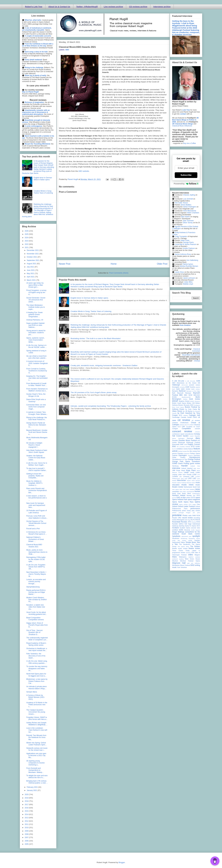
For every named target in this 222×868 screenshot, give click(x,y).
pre (194, 513)
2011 (27, 824)
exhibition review (182, 449)
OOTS (193, 498)
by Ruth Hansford (185, 413)
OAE (178, 498)
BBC (181, 395)
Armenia (182, 387)
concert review (182, 431)
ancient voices (195, 385)
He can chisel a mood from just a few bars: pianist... (37, 357)
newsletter (176, 491)
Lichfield (175, 476)
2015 (27, 811)
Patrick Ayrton (188, 264)
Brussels (187, 405)
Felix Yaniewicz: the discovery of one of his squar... (36, 656)
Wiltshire (197, 563)
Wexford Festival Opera (190, 561)
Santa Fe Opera (190, 526)
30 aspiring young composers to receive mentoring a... (35, 763)
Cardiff (189, 417)
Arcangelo (176, 387)
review (174, 520)
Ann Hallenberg (192, 260)
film (188, 451)
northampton (196, 494)
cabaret (186, 415)
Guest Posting (184, 463)
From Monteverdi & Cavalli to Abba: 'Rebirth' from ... (37, 384)
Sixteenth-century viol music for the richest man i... (37, 749)
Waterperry (183, 557)
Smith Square (196, 530)
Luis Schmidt (188, 199)
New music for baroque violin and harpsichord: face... (36, 505)
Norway (189, 495)
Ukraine (188, 553)
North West (186, 493)
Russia (194, 522)
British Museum (195, 401)
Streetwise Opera (194, 538)
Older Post (162, 264)
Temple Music (191, 542)
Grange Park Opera (181, 461)
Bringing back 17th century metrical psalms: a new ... (37, 782)
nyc (194, 495)
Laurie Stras (179, 272)
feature (191, 449)
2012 (27, 821)
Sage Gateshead (194, 524)
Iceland (193, 466)
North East (176, 493)
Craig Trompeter (181, 236)
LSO (194, 478)
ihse (199, 466)
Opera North (177, 502)
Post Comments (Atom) (119, 273)
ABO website (84, 171)
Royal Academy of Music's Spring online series (36, 644)
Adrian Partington (190, 207)
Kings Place (191, 470)
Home (114, 264)
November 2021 (33, 254)
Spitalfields (176, 536)
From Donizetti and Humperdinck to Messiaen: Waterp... (35, 770)
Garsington (183, 455)
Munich (198, 481)
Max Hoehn (186, 217)
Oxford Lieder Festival (186, 506)
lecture (180, 472)
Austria (193, 387)
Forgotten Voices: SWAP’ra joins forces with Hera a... (37, 718)
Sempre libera (32, 692)
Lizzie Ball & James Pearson (185, 244)
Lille (180, 477)
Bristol (187, 401)
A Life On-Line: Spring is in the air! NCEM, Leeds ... (36, 346)
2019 (27, 798)
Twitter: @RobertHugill (87, 7)
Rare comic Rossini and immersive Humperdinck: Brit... (37, 491)
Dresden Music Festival (188, 440)
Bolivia (185, 399)
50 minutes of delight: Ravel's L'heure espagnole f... (34, 445)
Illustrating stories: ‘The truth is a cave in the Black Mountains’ (96, 338)
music (193, 483)
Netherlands (188, 487)
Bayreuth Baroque (184, 393)
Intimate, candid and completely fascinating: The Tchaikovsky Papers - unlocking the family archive (111, 406)
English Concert (194, 444)
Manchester (182, 480)
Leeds (186, 472)
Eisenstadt (176, 444)
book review (195, 399)
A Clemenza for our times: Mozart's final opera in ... (37, 533)
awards (198, 387)
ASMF (187, 387)
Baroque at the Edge (193, 391)
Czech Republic (195, 436)
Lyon (198, 479)
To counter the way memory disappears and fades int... (37, 668)
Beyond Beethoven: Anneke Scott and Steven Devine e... (37, 432)
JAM (174, 470)
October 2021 (32, 257)
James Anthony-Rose (183, 254)
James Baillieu (186, 205)
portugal (181, 513)
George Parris (188, 242)
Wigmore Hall (179, 563)
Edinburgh (181, 442)
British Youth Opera (179, 403)
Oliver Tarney (188, 223)
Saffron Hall (183, 524)
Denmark (190, 438)
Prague (188, 513)
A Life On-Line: (190, 381)
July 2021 (31, 267)
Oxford (175, 506)
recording (197, 518)
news (198, 489)
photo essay (186, 511)
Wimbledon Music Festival (181, 565)
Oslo (198, 504)
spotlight (196, 536)
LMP (192, 476)
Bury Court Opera (178, 407)
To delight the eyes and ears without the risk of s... (37, 777)
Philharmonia (177, 511)
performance (195, 509)
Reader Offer (177, 518)
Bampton (175, 391)
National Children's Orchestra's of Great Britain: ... (35, 539)
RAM (194, 515)
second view (196, 528)
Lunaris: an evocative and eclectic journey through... (36, 582)
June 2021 (31, 270)
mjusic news (191, 481)
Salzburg (175, 526)
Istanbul (190, 468)
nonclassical (190, 492)
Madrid (174, 481)
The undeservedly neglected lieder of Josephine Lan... (37, 639)
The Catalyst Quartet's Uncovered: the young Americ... (36, 712)
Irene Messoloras (190, 211)
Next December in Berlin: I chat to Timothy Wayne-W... (36, 574)
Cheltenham (184, 423)
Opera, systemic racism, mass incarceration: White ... (35, 340)
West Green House (192, 559)
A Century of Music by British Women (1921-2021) (36, 697)
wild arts (190, 563)
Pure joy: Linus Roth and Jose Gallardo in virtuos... (37, 517)
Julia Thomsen (188, 221)
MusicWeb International (191, 355)
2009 (27, 831)
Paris (186, 509)
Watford (191, 557)
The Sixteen (195, 546)
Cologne (175, 429)
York (179, 567)
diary (198, 438)
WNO (192, 565)
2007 (27, 837)
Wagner (197, 555)
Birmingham (177, 399)
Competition (186, 429)
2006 (27, 841)
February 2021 (32, 787)
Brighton (182, 401)
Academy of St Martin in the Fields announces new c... (37, 705)
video (190, 555)
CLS (179, 427)
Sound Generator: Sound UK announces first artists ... (36, 300)
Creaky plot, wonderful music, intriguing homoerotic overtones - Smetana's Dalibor (104, 365)
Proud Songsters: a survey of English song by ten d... (36, 292)
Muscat (189, 483)
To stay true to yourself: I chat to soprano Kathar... (37, 469)
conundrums (189, 434)
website (198, 557)
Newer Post (65, 264)
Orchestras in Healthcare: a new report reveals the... (37, 649)
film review (193, 451)
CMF (183, 427)
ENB (186, 444)
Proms (185, 515)
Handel (184, 466)
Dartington (181, 438)
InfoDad (197, 361)
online (188, 498)
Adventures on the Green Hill (188, 383)
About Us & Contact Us (59, 7)
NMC (184, 492)
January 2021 (32, 790)
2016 (27, 808)
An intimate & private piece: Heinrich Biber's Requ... (37, 688)
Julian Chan (185, 240)
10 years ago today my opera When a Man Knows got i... (35, 285)
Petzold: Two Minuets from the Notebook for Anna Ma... (36, 737)
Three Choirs (178, 551)
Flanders (181, 453)
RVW (198, 522)
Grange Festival (194, 459)
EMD (182, 444)
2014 (27, 814)
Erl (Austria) (181, 447)
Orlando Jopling (189, 195)
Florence (187, 454)
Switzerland (176, 542)
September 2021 (33, 260)
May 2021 (31, 274)
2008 (27, 834)
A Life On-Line (178, 381)
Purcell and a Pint (33, 529)
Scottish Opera (185, 528)
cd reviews (196, 420)
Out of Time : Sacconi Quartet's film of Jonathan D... (34, 632)
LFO (199, 475)
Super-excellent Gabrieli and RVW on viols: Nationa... (35, 325)
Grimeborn (196, 461)
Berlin (198, 397)
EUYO (174, 449)
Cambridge (176, 417)
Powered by (186, 184)
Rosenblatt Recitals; (180, 522)
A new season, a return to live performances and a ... (36, 498)
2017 (27, 805)
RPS (190, 522)
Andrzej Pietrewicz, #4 (35, 320)
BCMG (174, 397)
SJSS (181, 530)
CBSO (195, 417)
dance (174, 438)
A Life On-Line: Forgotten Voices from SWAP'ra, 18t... (36, 567)
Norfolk (197, 491)
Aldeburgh (176, 385)
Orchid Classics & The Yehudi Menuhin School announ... (36, 523)
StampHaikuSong (33, 587)
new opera (175, 489)
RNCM (198, 520)
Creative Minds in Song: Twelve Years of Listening (91, 311)
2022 (27, 244)
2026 (27, 231)
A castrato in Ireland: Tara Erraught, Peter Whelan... (37, 413)
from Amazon (185, 325)
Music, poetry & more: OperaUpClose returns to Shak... (37, 552)
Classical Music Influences (182, 126)
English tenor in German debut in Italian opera (89, 298)
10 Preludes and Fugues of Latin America (37, 512)
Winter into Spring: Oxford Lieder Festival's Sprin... (36, 744)
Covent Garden (182, 436)
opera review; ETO (185, 504)
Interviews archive (162, 7)
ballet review (186, 389)
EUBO (198, 447)
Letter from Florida (185, 474)
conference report (178, 434)
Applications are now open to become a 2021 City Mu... (36, 756)
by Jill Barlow (188, 411)
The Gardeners (185, 544)
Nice (181, 492)
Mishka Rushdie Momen (189, 266)
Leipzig (175, 474)
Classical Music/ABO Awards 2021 (34, 546)
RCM (198, 515)
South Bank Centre (191, 534)
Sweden (197, 540)
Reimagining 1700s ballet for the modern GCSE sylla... (36, 559)
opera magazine (194, 500)
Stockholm (176, 538)
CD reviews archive (138, 7)
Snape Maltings (178, 532)
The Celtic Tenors (181, 203)
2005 (27, 844)
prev (199, 513)
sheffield (175, 530)
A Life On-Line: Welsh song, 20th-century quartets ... (37, 662)
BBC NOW (188, 395)
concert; (198, 432)
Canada (183, 417)
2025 (27, 234)
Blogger (122, 862)
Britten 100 (191, 403)
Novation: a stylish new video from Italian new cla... (36, 607)
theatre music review (180, 548)
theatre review (194, 548)
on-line (183, 498)
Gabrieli (175, 455)
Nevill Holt (196, 487)
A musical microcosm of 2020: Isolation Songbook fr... (37, 363)
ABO (67, 50)
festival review (183, 451)
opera (198, 498)
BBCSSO (197, 395)
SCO (198, 526)
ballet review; (196, 389)
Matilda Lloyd (188, 284)
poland (174, 513)
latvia (198, 470)
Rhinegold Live (182, 520)
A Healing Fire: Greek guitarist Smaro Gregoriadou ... (34, 315)
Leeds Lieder (195, 472)
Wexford (175, 561)
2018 (27, 801)
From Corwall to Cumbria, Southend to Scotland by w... (37, 371)
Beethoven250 (186, 397)
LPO (190, 478)
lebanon (175, 472)
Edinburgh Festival (193, 442)
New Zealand (190, 489)
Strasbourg (184, 538)
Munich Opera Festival (179, 483)
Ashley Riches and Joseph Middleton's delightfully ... (37, 724)
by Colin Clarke (191, 409)
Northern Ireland (179, 495)
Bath (174, 393)
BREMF (175, 401)
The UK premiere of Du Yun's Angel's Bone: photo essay (94, 392)
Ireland (184, 468)
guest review (195, 463)
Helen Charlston (193, 213)
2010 (27, 828)
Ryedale (175, 524)
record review (187, 518)
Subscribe (186, 175)
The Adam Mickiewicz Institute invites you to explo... (36, 307)
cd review (184, 420)
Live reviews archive (113, 7)
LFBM (194, 474)
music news (187, 485)
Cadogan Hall (194, 415)
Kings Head (181, 470)
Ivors (198, 468)
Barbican (182, 391)
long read (184, 479)
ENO (174, 447)
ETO (193, 447)
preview (177, 515)
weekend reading (178, 559)
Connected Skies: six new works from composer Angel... (36, 407)
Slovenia (187, 530)
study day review (179, 540)
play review (196, 511)
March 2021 (32, 280)
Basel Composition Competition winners (35, 619)
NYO (198, 495)
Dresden (175, 440)
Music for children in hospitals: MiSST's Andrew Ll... (34, 483)
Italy (195, 468)
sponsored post (186, 536)
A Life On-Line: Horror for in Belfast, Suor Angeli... (37, 464)
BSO (192, 405)
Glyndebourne (195, 457)
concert (197, 429)
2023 (27, 241)
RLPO (193, 520)
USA (193, 553)
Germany (197, 455)
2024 (27, 238)
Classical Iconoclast (196, 350)
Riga (189, 520)
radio (190, 515)
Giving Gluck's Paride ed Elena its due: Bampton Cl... (36, 425)
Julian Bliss (188, 282)
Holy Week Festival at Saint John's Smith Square (37, 451)
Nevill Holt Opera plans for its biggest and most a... (36, 675)
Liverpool (186, 476)
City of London (189, 425)
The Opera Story (183, 547)
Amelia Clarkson (189, 248)
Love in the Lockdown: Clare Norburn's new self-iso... (37, 730)
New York (183, 489)
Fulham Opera (195, 453)
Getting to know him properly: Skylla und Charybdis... (35, 476)
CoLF (198, 427)
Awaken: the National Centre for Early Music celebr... (36, 458)
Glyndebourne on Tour (180, 459)
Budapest (197, 405)
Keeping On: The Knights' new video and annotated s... (37, 378)
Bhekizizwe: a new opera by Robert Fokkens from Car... (37, 681)
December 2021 (33, 250)
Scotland (175, 528)
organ (194, 504)
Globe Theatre (179, 457)
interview (176, 468)
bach (174, 389)
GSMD (175, 463)
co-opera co (191, 427)
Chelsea (175, 423)
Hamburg (175, 466)
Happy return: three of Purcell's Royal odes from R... (37, 625)
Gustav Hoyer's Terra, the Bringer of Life (36, 395)
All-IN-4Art (185, 385)
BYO (181, 415)
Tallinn (183, 542)
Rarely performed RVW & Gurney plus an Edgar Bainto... (36, 592)
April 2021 (31, 277)
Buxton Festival (191, 407)
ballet (178, 389)
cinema (182, 425)
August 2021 (32, 264)
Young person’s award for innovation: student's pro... (36, 333)
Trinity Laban (191, 551)
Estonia (188, 447)
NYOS (174, 498)
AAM (198, 381)
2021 (27, 247)
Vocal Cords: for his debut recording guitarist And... (37, 613)
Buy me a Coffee (190, 143)
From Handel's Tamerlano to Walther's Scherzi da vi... (37, 390)
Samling (182, 526)
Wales (174, 557)
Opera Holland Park (180, 500)
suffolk (190, 540)
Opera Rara (189, 502)
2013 (27, 818)
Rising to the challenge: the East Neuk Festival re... (37, 419)
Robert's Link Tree (34, 7)
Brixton (181, 405)
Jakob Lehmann (189, 278)
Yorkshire (184, 567)
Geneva (190, 455)
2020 (27, 795)
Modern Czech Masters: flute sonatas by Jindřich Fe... (37, 600)
